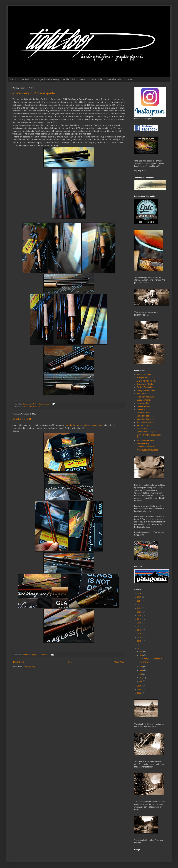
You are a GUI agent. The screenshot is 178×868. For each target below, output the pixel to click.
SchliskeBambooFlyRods (147, 432)
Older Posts (119, 662)
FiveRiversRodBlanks (146, 397)
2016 (140, 630)
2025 (140, 597)
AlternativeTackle (144, 375)
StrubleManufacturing (146, 440)
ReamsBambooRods (145, 422)
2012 (140, 645)
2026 (140, 594)
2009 (140, 689)
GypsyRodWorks (144, 400)
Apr (141, 681)
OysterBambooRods (145, 419)
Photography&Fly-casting (46, 79)
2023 (140, 605)
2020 (140, 615)
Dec (141, 652)
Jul (141, 674)
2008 (140, 693)
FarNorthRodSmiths (145, 387)
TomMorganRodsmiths (146, 447)
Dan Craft (24, 407)
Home (69, 662)
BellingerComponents (146, 378)
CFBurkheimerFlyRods (146, 381)
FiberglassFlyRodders (146, 390)
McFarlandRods (143, 413)
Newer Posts (19, 662)
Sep (141, 667)
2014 (140, 638)
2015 (140, 634)
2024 (140, 601)
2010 (140, 686)
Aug (141, 670)
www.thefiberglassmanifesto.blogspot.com (84, 425)
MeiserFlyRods (143, 416)
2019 (140, 619)
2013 (140, 641)
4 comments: (44, 655)
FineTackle (141, 394)
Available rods (114, 79)
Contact (129, 79)
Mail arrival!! (22, 419)
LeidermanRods (143, 403)
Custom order (96, 79)
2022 (140, 608)
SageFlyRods (142, 429)
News (82, 79)
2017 (140, 627)
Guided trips (69, 79)
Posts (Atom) (29, 667)
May (141, 678)
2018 (140, 623)
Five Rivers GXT (35, 407)
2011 (140, 648)
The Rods (25, 79)
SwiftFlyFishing (143, 444)
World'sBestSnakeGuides (147, 450)
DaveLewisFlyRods (145, 384)
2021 (140, 612)
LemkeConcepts (143, 406)
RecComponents (144, 425)
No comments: (44, 404)
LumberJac (141, 409)
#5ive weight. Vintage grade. (34, 93)
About (13, 79)
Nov (141, 655)
